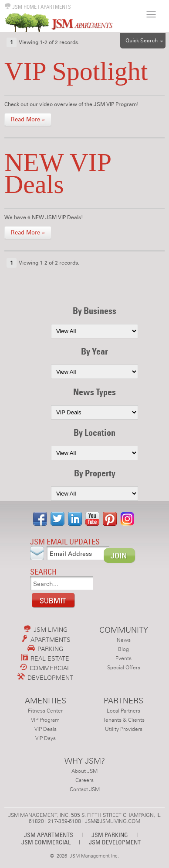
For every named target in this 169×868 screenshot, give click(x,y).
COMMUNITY (124, 630)
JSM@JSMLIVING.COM (113, 821)
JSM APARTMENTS (49, 835)
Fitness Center (45, 711)
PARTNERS (123, 701)
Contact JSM (85, 789)
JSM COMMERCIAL (46, 842)
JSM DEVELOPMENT (115, 842)
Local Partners (123, 711)
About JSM (84, 771)
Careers (84, 780)
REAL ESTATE (46, 658)
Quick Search (142, 41)
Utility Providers (124, 729)
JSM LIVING (46, 630)
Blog (123, 649)
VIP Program (45, 720)
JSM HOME (20, 7)
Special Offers (124, 668)
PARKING (45, 649)
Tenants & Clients (124, 720)
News (124, 640)
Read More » (28, 120)
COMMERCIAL (45, 668)
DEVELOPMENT (45, 678)
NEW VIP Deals (57, 173)
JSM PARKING (110, 835)
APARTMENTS (56, 7)
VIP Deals (46, 729)
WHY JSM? (85, 761)
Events (123, 658)
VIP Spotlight (76, 71)
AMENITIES (46, 701)
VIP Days (46, 738)
